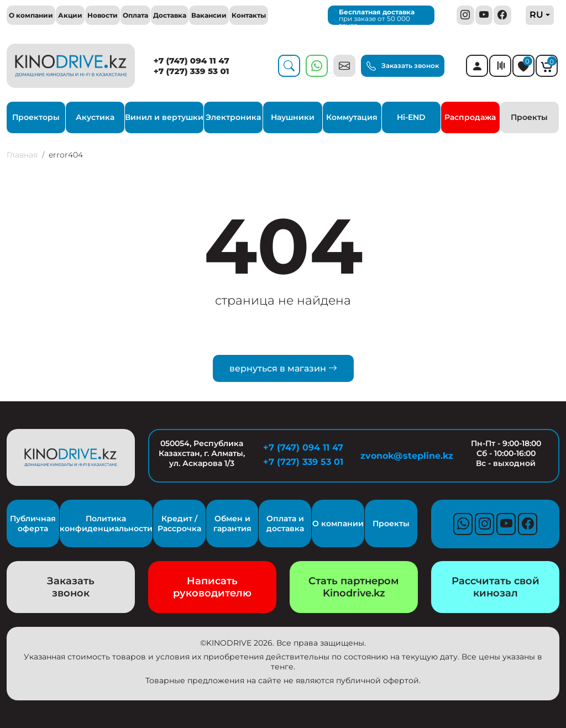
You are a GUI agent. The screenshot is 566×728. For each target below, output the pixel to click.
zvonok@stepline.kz (405, 456)
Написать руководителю (212, 587)
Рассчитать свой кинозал (496, 587)
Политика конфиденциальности (106, 523)
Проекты (529, 117)
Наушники (293, 117)
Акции (70, 15)
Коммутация (352, 117)
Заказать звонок (403, 66)
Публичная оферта (33, 523)
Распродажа (470, 117)
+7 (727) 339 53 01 (192, 71)
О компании (31, 15)
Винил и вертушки (164, 117)
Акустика (95, 117)
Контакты (249, 15)
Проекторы (36, 117)
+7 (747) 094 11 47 (192, 61)
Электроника (233, 117)
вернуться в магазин (283, 368)
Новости (103, 15)
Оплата (135, 15)
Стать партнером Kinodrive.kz (354, 587)
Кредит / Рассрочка (179, 523)
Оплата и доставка (285, 523)
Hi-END (411, 117)
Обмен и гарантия (232, 523)
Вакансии (209, 15)
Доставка (170, 15)
